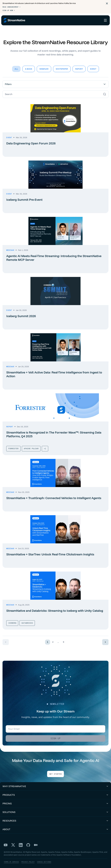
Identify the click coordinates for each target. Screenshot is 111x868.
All (16, 66)
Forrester (13, 446)
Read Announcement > (11, 7)
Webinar (44, 66)
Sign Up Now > (9, 10)
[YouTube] (6, 842)
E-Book (29, 66)
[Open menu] (105, 20)
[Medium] (36, 842)
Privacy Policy (28, 859)
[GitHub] (28, 842)
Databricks (27, 620)
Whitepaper (62, 66)
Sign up (55, 736)
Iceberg (12, 620)
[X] (13, 842)
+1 (45, 446)
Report (79, 66)
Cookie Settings (44, 859)
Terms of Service (11, 859)
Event (93, 66)
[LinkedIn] (21, 842)
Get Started (55, 771)
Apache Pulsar (31, 446)
